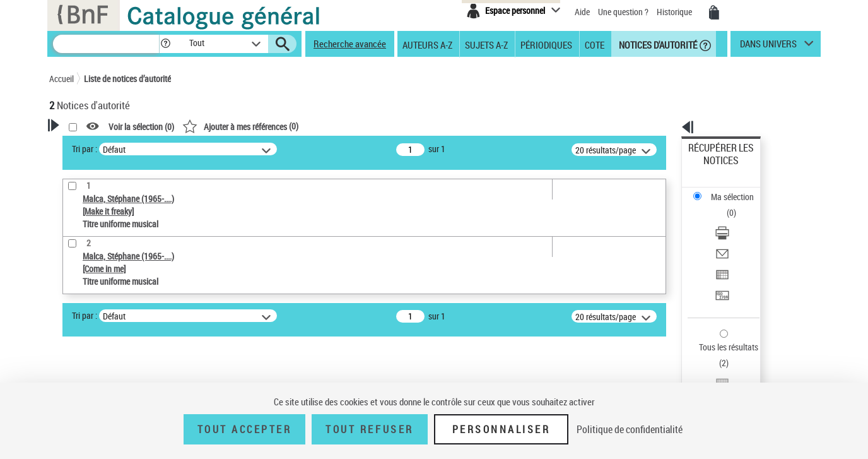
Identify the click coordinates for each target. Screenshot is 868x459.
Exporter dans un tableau (734, 220)
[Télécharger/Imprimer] (738, 190)
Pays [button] (71, 349)
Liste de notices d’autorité (127, 79)
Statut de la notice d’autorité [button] (117, 328)
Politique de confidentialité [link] (630, 429)
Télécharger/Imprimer (728, 190)
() (402, 126)
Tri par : (247, 149)
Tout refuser (369, 429)
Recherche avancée (350, 44)
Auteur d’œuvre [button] (92, 369)
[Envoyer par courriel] (738, 205)
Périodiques (546, 44)
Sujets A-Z (486, 44)
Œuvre (78, 289)
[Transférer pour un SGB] (738, 235)
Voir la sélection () (303, 127)
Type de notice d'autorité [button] (110, 270)
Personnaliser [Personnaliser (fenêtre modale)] (501, 429)
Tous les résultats (720, 270)
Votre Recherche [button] (101, 146)
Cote (595, 44)
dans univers (768, 47)
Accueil (62, 79)
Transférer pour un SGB (731, 235)
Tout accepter (245, 429)
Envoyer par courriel (725, 205)
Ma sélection (712, 168)
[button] (165, 44)
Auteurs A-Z (427, 44)
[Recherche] (106, 44)
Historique (675, 12)
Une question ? (623, 12)
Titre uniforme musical (113, 308)
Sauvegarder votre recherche (128, 222)
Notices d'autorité (657, 44)
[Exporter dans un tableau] (738, 220)
